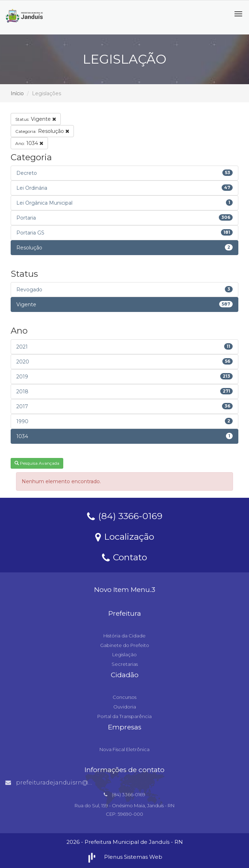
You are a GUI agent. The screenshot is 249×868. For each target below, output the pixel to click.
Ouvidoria (125, 707)
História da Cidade (124, 636)
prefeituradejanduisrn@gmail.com (63, 783)
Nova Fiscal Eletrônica (124, 749)
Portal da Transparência (124, 716)
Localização (125, 536)
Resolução (42, 131)
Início (17, 93)
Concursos (124, 697)
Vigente (36, 119)
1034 (29, 143)
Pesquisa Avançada (37, 463)
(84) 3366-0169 (125, 516)
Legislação (124, 654)
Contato (124, 557)
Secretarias (125, 664)
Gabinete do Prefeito (125, 645)
